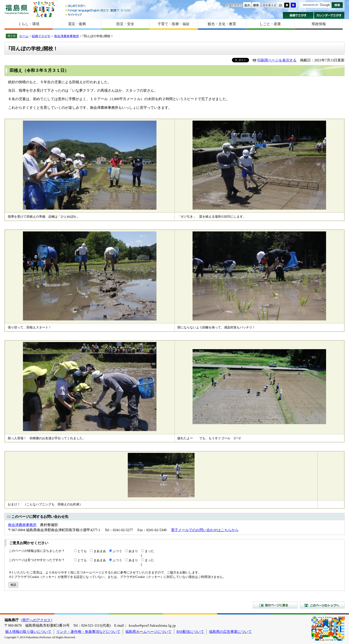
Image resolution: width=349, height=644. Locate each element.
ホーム (24, 36)
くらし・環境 (29, 24)
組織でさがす (298, 15)
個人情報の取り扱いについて (28, 632)
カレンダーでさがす (329, 15)
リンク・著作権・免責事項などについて (88, 632)
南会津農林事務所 (67, 36)
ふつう (117, 551)
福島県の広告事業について (230, 632)
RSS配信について (190, 632)
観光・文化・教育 (222, 24)
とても (82, 551)
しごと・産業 (270, 24)
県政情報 (319, 24)
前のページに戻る (275, 605)
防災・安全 (125, 24)
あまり (133, 551)
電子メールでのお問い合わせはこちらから (205, 530)
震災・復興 (77, 24)
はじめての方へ (99, 6)
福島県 (17, 9)
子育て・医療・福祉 (174, 24)
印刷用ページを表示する (277, 60)
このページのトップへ (322, 605)
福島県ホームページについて (148, 632)
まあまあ (100, 551)
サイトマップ (99, 15)
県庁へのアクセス (37, 620)
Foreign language (99, 10)
